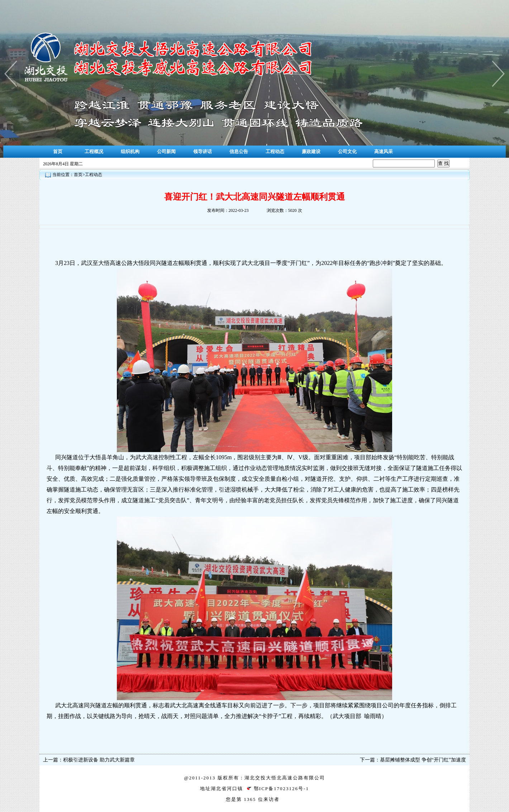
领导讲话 (203, 151)
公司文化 (347, 151)
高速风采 (384, 151)
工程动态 (275, 151)
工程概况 (94, 151)
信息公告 (239, 151)
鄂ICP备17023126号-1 (281, 789)
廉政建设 (311, 151)
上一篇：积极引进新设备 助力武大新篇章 (89, 760)
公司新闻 (166, 151)
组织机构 (130, 151)
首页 (58, 151)
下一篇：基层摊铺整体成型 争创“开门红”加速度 (413, 760)
